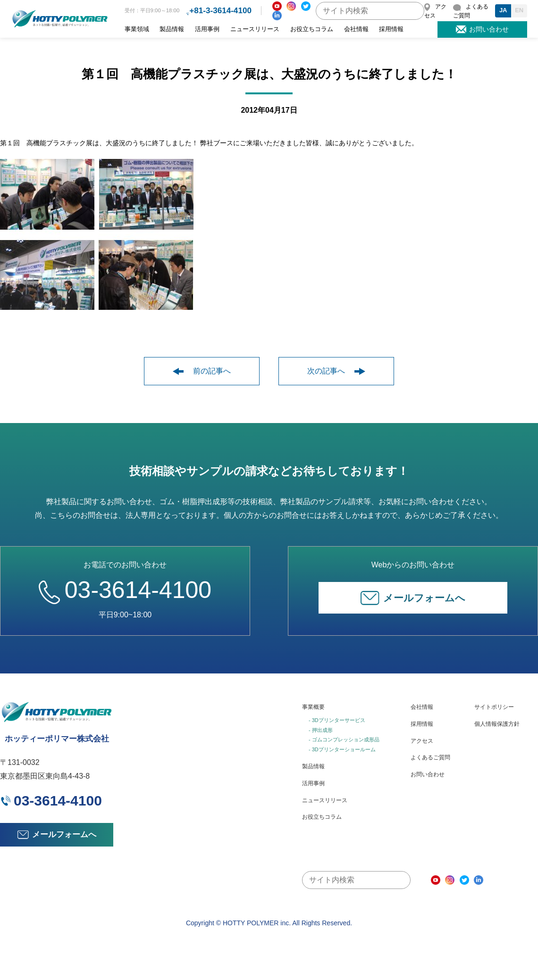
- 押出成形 (321, 730)
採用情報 (391, 29)
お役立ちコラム (312, 29)
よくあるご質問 (430, 757)
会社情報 (356, 29)
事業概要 (313, 707)
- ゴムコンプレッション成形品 (344, 739)
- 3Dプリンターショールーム (342, 749)
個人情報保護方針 (497, 724)
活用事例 (207, 29)
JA (503, 10)
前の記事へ (202, 371)
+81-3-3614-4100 (220, 11)
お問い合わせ (428, 774)
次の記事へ (336, 371)
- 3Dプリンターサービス (337, 720)
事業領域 (137, 29)
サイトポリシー (494, 707)
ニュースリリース (255, 29)
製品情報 (172, 29)
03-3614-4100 (125, 590)
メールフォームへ (413, 598)
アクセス (422, 741)
